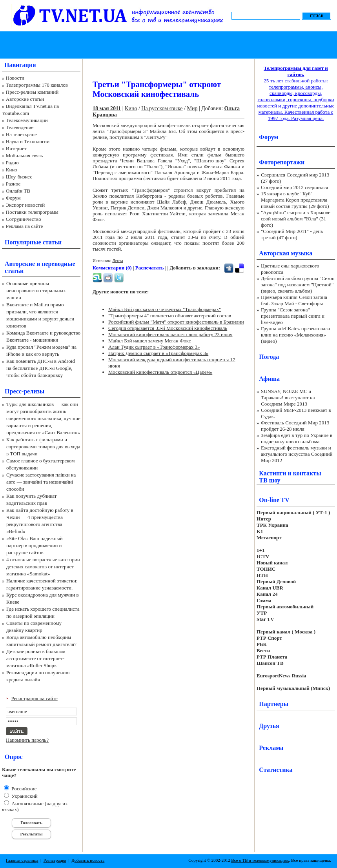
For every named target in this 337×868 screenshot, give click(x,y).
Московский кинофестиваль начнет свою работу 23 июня (170, 334)
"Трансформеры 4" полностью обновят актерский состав (170, 316)
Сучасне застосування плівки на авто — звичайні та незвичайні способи (41, 482)
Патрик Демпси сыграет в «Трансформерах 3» (158, 353)
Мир (192, 108)
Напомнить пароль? (27, 740)
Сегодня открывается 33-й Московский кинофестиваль (168, 328)
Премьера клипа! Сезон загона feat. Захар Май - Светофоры (294, 300)
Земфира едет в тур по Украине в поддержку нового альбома (297, 438)
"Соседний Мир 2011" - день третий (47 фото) (292, 234)
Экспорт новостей (26, 205)
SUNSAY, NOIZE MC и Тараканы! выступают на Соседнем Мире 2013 (288, 398)
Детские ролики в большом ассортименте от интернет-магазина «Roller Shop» (36, 658)
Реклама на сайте (25, 226)
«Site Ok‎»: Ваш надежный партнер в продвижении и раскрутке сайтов (35, 545)
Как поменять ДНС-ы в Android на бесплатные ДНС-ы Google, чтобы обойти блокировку (41, 368)
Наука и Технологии (28, 141)
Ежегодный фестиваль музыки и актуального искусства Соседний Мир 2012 (297, 454)
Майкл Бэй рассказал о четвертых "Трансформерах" (165, 309)
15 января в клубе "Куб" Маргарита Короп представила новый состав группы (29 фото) (295, 200)
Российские (23, 789)
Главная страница (22, 860)
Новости (15, 78)
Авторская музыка (286, 253)
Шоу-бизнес (19, 177)
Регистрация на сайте (35, 698)
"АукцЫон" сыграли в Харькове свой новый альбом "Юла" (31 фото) (296, 219)
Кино (12, 170)
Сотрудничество (24, 219)
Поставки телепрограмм (32, 212)
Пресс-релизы (25, 391)
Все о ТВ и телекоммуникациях (260, 860)
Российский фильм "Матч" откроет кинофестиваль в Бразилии (176, 322)
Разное (13, 184)
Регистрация (55, 860)
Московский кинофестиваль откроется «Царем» (160, 372)
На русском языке (162, 108)
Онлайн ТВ (18, 191)
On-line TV (274, 500)
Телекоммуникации (27, 120)
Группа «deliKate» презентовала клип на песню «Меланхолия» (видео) (295, 335)
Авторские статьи (25, 99)
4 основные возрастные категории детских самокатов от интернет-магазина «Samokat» (43, 567)
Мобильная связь (24, 156)
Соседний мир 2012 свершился (294, 187)
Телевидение (20, 127)
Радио (12, 163)
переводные (58, 264)
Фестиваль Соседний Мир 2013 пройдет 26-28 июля (295, 426)
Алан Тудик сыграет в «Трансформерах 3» (154, 347)
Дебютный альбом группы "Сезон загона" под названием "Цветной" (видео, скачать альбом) (298, 285)
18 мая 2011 (107, 108)
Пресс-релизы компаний (32, 92)
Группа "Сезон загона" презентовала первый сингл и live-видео (293, 316)
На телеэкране (21, 134)
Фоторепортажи (282, 162)
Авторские (20, 264)
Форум (13, 198)
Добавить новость (88, 860)
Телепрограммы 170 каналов (37, 85)
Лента (118, 260)
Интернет (16, 148)
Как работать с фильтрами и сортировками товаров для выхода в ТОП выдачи (43, 447)
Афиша (269, 379)
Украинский (24, 796)
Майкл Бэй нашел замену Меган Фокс (149, 341)
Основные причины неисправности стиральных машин (36, 290)
